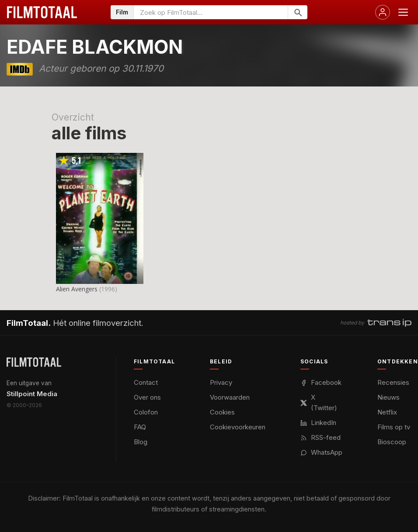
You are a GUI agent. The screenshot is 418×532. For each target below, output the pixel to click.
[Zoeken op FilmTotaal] (211, 12)
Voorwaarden (230, 397)
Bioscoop (392, 442)
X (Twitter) (319, 402)
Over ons (147, 397)
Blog (141, 442)
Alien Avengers (77, 289)
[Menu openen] (403, 12)
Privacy (221, 382)
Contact (146, 382)
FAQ (140, 427)
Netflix (387, 412)
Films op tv (394, 427)
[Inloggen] (383, 12)
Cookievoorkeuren (238, 427)
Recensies (393, 382)
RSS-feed (320, 437)
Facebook (321, 382)
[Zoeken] (298, 12)
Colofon (146, 412)
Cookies (222, 412)
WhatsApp (321, 452)
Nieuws (388, 397)
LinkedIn (318, 423)
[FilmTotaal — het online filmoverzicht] (34, 362)
